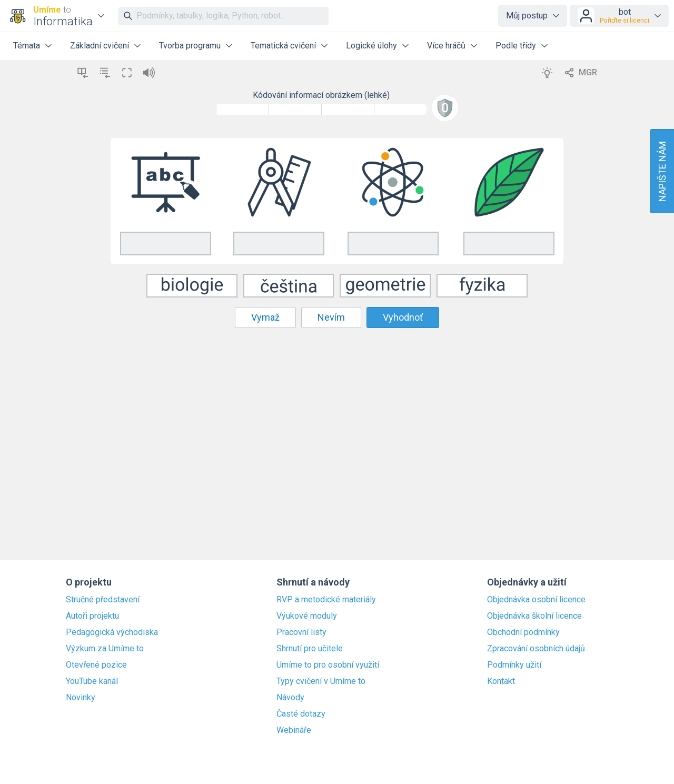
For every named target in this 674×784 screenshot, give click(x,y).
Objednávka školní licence (534, 616)
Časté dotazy (301, 714)
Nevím (331, 317)
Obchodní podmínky (523, 632)
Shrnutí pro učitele (310, 649)
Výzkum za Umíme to (105, 649)
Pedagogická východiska (112, 632)
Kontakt (501, 681)
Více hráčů (446, 46)
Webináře (294, 730)
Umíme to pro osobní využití (328, 665)
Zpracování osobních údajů (536, 649)
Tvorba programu (190, 46)
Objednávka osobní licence (536, 600)
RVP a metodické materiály (326, 600)
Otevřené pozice (96, 665)
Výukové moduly (307, 616)
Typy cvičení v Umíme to (321, 681)
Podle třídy (516, 46)
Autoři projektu (92, 616)
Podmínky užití (514, 665)
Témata (27, 46)
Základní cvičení (100, 46)
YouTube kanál (92, 681)
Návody (290, 698)
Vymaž (265, 317)
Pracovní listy (301, 632)
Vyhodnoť (403, 317)
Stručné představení (103, 600)
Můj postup (527, 16)
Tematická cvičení (283, 46)
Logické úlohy (371, 46)
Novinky (81, 698)
